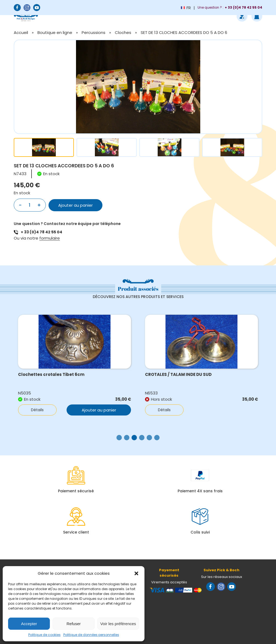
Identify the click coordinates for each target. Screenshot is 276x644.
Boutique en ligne (55, 32)
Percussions (94, 32)
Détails (37, 410)
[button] (136, 573)
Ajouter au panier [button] (99, 410)
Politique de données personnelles (91, 635)
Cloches (123, 32)
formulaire (50, 238)
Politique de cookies (44, 635)
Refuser (74, 624)
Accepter (29, 624)
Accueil (21, 32)
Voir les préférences (118, 624)
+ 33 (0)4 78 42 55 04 (42, 232)
